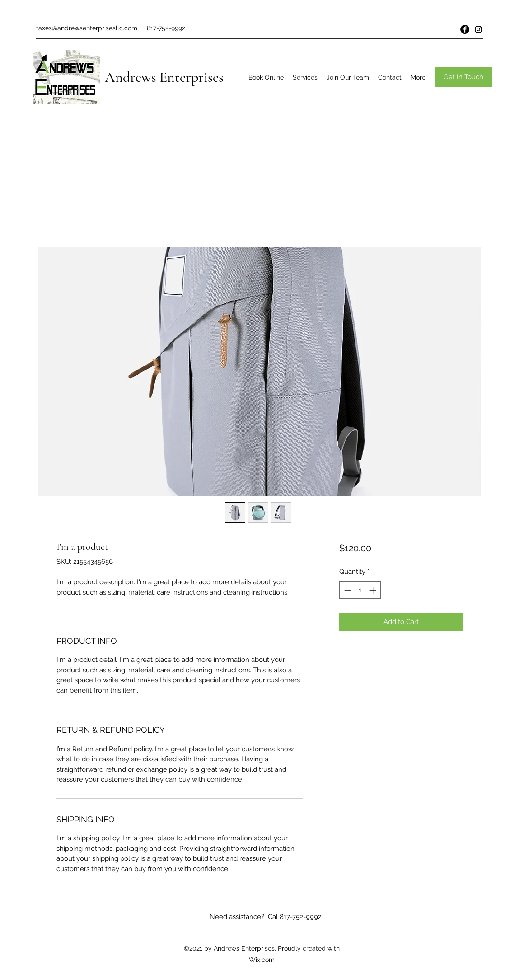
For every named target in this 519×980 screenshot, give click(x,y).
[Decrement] (347, 590)
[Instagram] (478, 29)
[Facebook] (465, 29)
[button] (463, 77)
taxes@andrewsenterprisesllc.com (87, 28)
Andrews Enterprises (164, 77)
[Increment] (374, 590)
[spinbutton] (360, 590)
